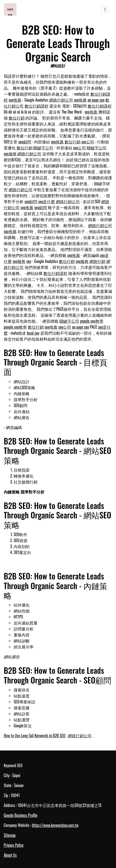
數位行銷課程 (37, 106)
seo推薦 (15, 100)
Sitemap (10, 835)
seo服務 (10, 154)
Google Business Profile (20, 815)
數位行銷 (17, 118)
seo (29, 261)
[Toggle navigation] (105, 9)
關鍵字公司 (43, 148)
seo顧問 (25, 142)
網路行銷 (97, 261)
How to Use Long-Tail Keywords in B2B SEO (35, 736)
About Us (10, 855)
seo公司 (88, 142)
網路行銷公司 (61, 100)
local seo (33, 333)
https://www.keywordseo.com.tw (55, 825)
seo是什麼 (47, 201)
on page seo (96, 100)
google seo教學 (92, 321)
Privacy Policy (14, 845)
